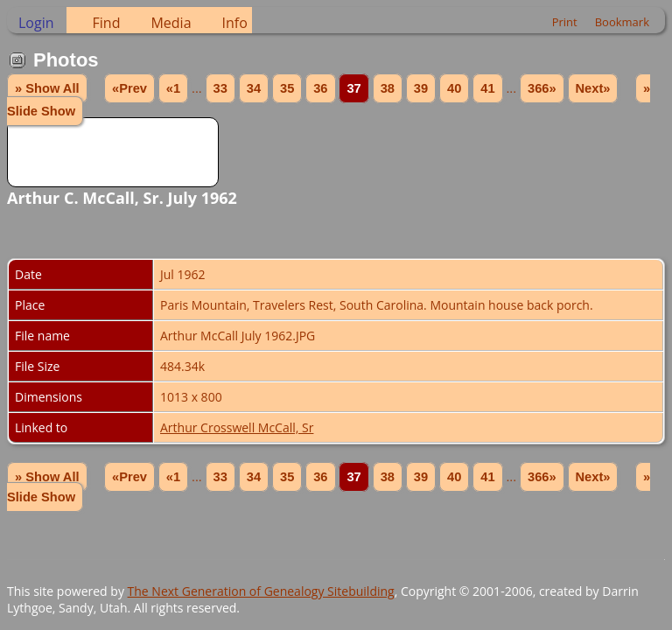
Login (36, 23)
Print (565, 22)
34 (254, 88)
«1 (173, 88)
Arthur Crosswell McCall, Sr (237, 427)
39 (421, 88)
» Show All (47, 88)
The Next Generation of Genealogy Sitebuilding (261, 591)
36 (320, 88)
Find (107, 23)
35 (287, 88)
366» (542, 88)
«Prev (129, 88)
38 (388, 88)
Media (171, 23)
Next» (593, 88)
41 (487, 88)
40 (454, 88)
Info (235, 23)
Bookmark (622, 22)
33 (220, 88)
